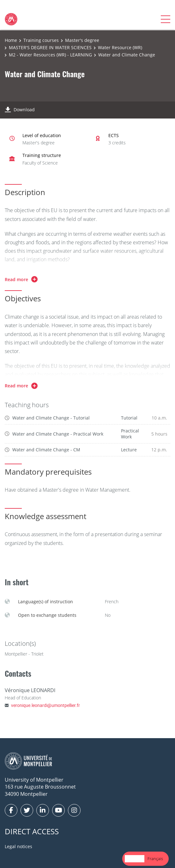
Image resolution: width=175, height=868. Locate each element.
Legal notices (18, 846)
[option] (155, 859)
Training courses (41, 40)
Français (155, 859)
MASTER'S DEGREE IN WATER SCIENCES (50, 47)
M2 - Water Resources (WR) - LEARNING (50, 55)
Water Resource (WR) (120, 47)
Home (11, 40)
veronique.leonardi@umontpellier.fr (45, 705)
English (135, 859)
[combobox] (135, 859)
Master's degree (82, 40)
